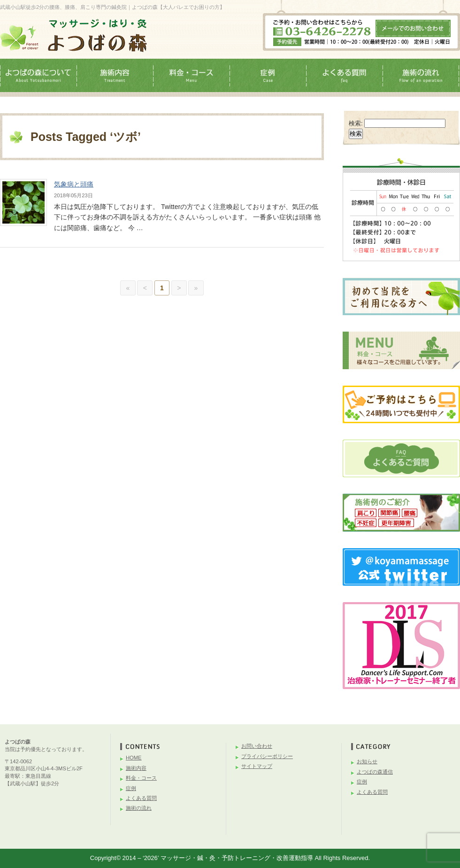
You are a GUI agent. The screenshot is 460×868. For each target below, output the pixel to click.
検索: (356, 123)
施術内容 (136, 768)
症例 (131, 788)
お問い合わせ (257, 746)
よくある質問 (141, 798)
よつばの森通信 (375, 772)
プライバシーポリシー (267, 756)
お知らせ (367, 761)
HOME (134, 758)
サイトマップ (257, 766)
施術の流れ (139, 808)
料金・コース (141, 778)
